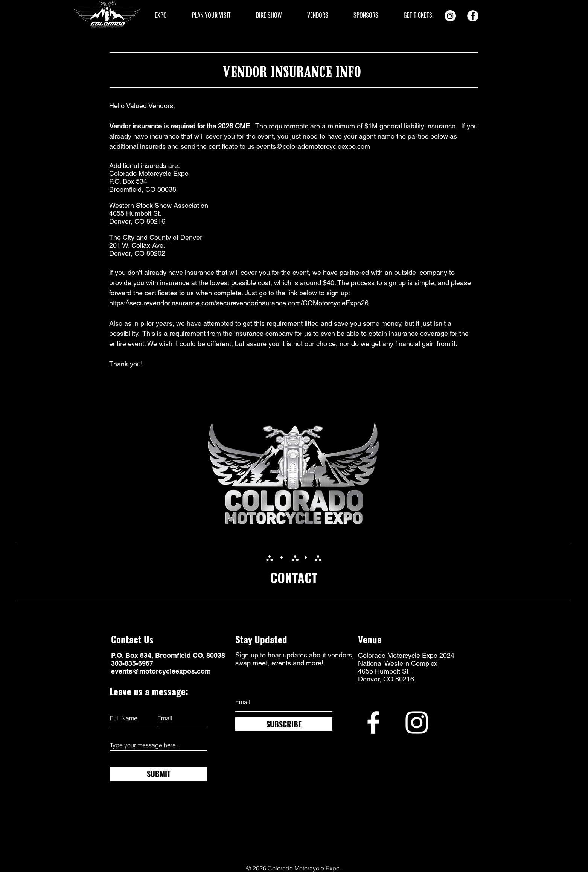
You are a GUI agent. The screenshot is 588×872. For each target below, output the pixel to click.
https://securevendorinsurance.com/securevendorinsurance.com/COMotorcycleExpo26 (239, 303)
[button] (161, 15)
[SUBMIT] (158, 774)
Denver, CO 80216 (386, 679)
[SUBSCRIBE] (284, 724)
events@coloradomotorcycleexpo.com (313, 146)
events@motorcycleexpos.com (161, 671)
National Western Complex (398, 663)
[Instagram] (450, 16)
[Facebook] (473, 16)
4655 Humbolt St (384, 671)
